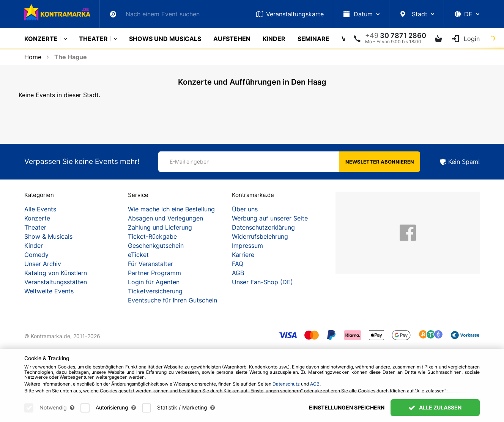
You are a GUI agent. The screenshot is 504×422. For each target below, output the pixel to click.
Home (33, 57)
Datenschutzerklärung (263, 227)
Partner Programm (154, 273)
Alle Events (40, 209)
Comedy (36, 255)
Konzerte (41, 39)
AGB (238, 273)
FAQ (238, 264)
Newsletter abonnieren (380, 162)
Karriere (243, 255)
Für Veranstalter (150, 264)
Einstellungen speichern (347, 407)
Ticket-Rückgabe (152, 236)
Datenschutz (286, 384)
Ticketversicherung (155, 291)
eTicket (138, 255)
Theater (93, 39)
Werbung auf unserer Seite (270, 218)
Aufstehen (232, 39)
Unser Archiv (43, 264)
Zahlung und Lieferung (160, 227)
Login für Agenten (154, 282)
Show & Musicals (48, 236)
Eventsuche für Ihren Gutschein (172, 300)
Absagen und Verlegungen (165, 218)
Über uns (245, 209)
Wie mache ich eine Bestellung (171, 209)
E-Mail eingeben (190, 161)
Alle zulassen (435, 407)
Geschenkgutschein (156, 246)
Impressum (247, 246)
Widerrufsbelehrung (260, 236)
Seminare (313, 39)
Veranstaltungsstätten (56, 282)
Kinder (274, 39)
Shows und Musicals (165, 39)
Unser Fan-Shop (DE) (262, 282)
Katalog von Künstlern (56, 273)
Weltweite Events (49, 291)
